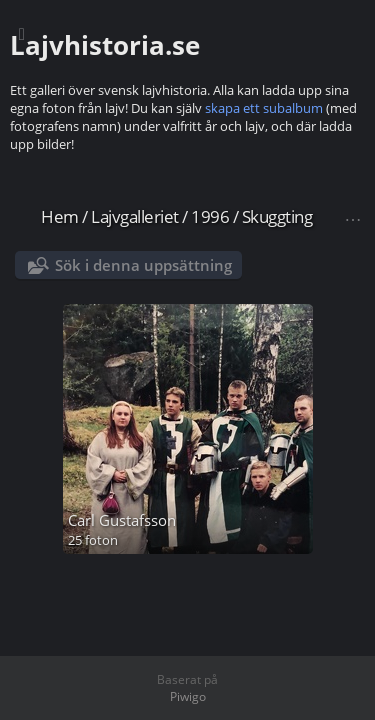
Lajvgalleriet (135, 216)
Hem (60, 216)
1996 (210, 216)
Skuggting (277, 216)
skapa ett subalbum (264, 108)
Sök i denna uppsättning (143, 265)
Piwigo (188, 696)
